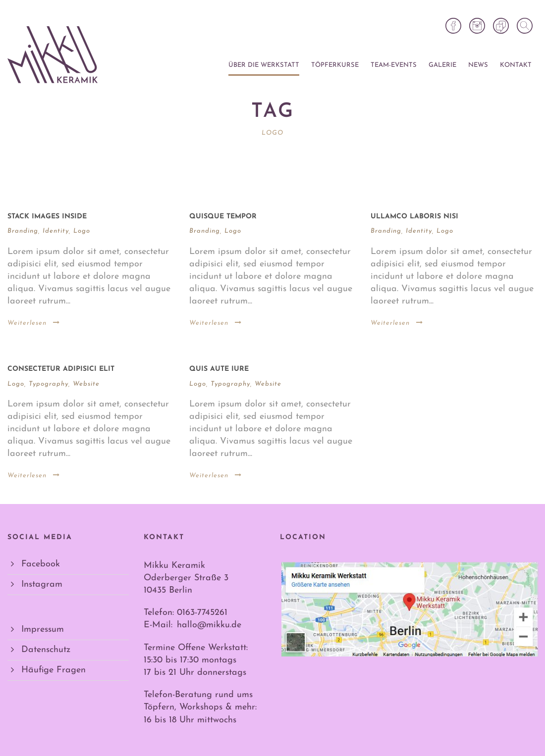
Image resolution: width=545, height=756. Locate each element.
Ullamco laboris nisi (414, 217)
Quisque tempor (223, 217)
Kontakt (516, 65)
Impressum (43, 630)
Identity (56, 231)
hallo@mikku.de (209, 625)
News (478, 65)
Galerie (442, 65)
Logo (82, 231)
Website (86, 384)
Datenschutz (46, 650)
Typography (49, 384)
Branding (23, 231)
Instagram (42, 584)
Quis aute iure (219, 369)
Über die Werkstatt (264, 65)
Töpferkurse (335, 65)
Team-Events (394, 65)
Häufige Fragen (54, 670)
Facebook (41, 564)
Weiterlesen (34, 323)
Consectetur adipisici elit (61, 369)
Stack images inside (47, 217)
